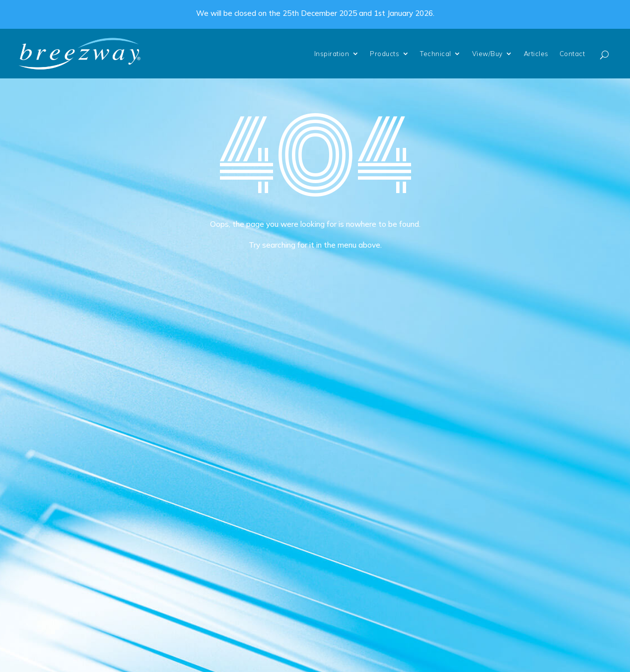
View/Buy (488, 54)
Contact (572, 54)
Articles (536, 54)
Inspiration (332, 54)
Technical (436, 54)
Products (385, 54)
